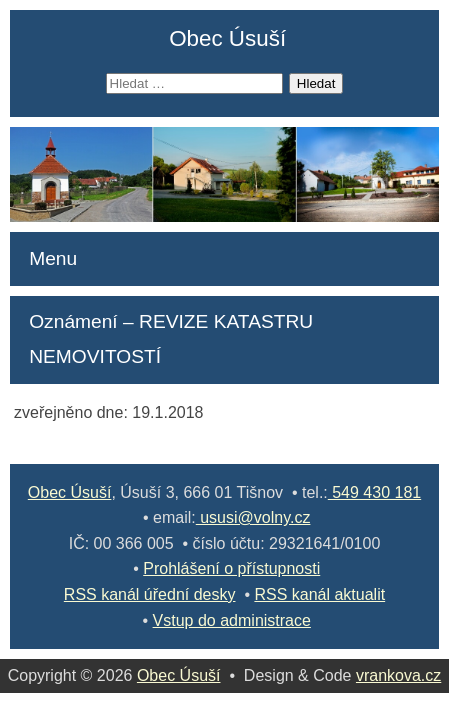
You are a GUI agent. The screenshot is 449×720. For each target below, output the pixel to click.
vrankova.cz (398, 675)
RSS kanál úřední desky (150, 594)
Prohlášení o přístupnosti (231, 568)
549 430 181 (374, 492)
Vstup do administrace (232, 620)
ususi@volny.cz (253, 517)
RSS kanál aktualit (319, 594)
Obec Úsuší (227, 38)
